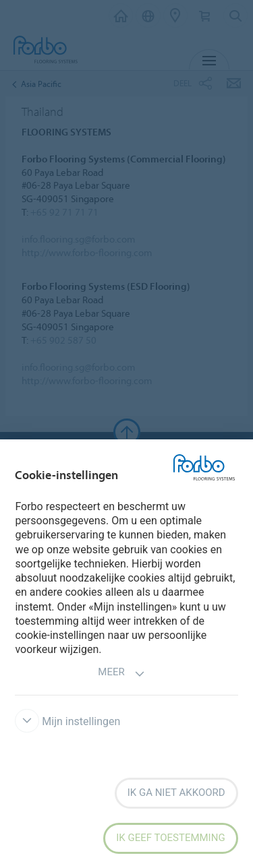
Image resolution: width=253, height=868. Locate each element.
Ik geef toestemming (170, 838)
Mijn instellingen (67, 721)
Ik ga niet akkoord (176, 793)
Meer (121, 674)
